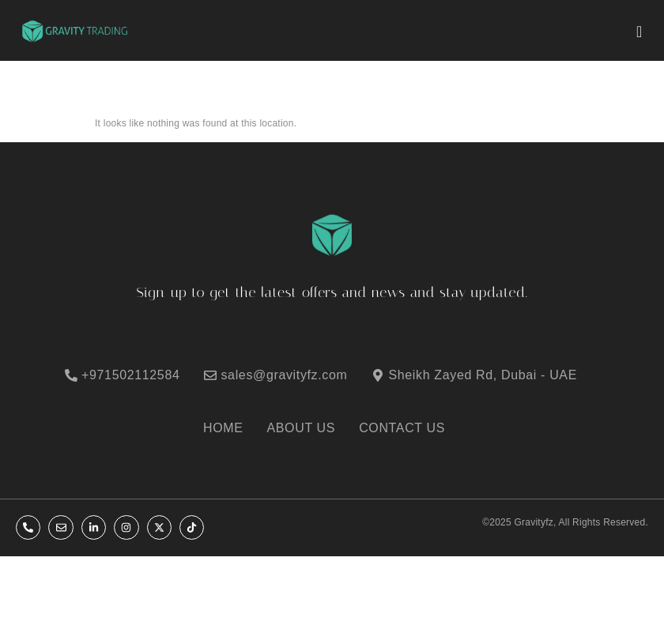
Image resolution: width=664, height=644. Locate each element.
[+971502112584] (132, 375)
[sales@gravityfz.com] (285, 375)
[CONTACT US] (410, 428)
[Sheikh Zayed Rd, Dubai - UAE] (484, 375)
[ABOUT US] (309, 428)
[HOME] (231, 428)
